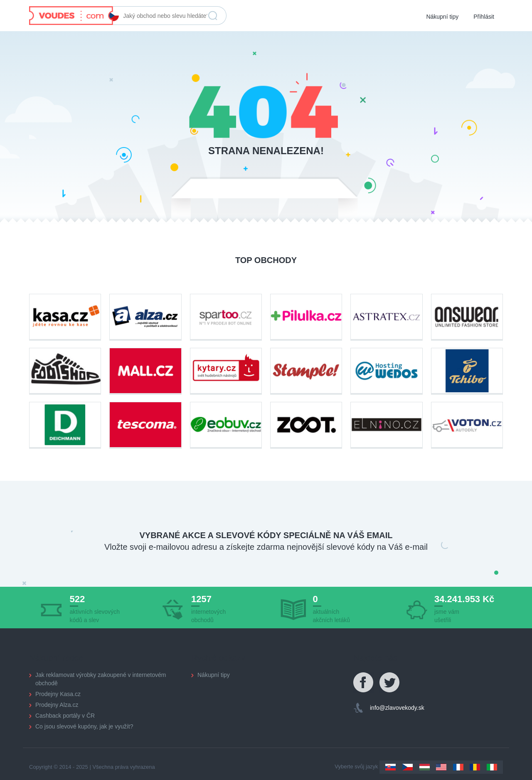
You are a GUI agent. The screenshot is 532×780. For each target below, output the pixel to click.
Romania (475, 767)
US (441, 767)
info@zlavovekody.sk (397, 708)
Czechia (408, 767)
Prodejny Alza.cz (57, 705)
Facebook (364, 683)
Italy (492, 767)
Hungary (425, 767)
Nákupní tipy (442, 17)
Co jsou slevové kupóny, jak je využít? (84, 726)
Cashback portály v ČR (65, 716)
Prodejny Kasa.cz (58, 694)
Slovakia (390, 767)
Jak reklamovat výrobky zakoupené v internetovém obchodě (101, 679)
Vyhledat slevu (213, 16)
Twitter (390, 683)
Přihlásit (484, 17)
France (458, 767)
